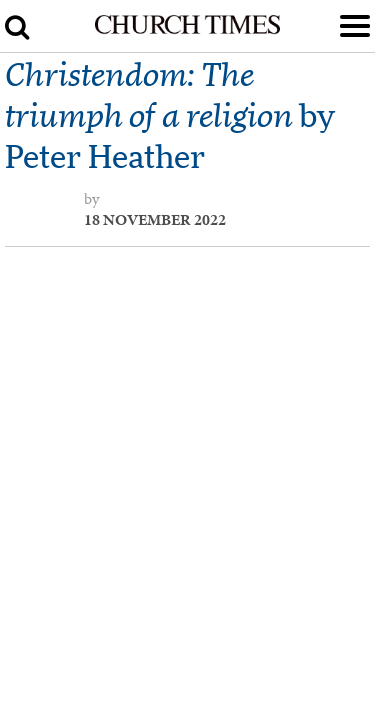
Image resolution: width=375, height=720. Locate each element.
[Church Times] (187, 30)
